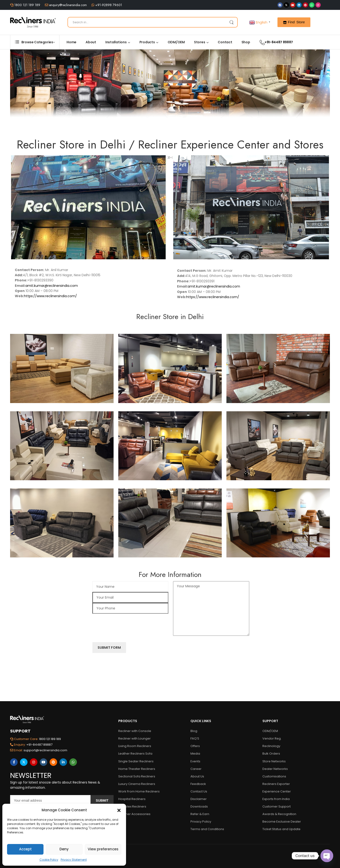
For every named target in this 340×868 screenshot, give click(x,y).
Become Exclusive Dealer (282, 822)
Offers (195, 746)
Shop (246, 42)
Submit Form (109, 647)
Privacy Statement (74, 860)
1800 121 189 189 (27, 5)
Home (71, 42)
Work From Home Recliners (139, 791)
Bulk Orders (271, 754)
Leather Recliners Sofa (135, 754)
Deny (64, 849)
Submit (102, 800)
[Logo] (33, 22)
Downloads (199, 806)
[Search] (153, 22)
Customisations (274, 776)
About (91, 42)
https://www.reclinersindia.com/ (50, 296)
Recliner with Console (135, 731)
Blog (194, 731)
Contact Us (199, 791)
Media (195, 754)
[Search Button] (231, 22)
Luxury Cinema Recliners (137, 784)
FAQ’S (195, 738)
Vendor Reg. (272, 738)
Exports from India (276, 799)
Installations (116, 42)
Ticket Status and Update (281, 829)
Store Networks (274, 761)
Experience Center (277, 791)
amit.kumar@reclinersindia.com (52, 286)
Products (147, 42)
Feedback (198, 784)
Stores (200, 42)
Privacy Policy (201, 822)
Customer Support (277, 806)
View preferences (103, 849)
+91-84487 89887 (274, 42)
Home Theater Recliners (137, 769)
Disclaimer (199, 799)
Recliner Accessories (134, 814)
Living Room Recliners (135, 746)
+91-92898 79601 (108, 5)
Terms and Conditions (207, 829)
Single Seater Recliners (136, 761)
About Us (197, 776)
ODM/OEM (176, 42)
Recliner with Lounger (134, 738)
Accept (25, 849)
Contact (225, 42)
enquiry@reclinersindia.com (67, 5)
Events (195, 761)
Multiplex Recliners (132, 806)
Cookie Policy (49, 860)
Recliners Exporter (276, 784)
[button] (119, 810)
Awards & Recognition (279, 814)
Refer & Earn (200, 814)
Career (196, 769)
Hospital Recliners (132, 799)
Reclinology (271, 746)
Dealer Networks (275, 769)
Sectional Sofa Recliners (137, 776)
